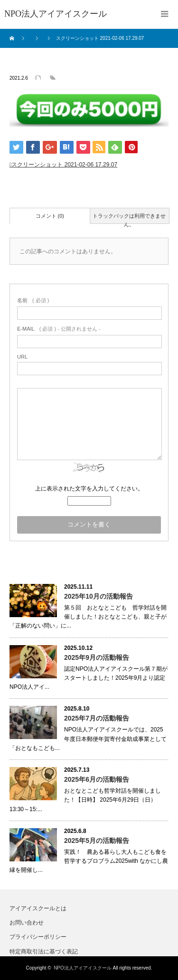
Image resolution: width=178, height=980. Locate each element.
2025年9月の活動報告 (97, 657)
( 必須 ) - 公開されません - (59, 329)
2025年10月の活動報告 (98, 596)
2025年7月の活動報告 (97, 718)
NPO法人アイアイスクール (83, 968)
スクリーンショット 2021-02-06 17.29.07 (64, 165)
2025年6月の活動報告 (97, 779)
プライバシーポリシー (38, 937)
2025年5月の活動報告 (97, 841)
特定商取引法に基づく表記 (44, 952)
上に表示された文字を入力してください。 (89, 489)
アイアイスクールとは (38, 908)
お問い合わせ (27, 923)
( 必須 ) (33, 300)
